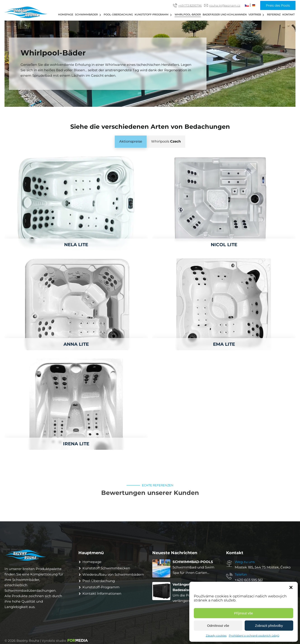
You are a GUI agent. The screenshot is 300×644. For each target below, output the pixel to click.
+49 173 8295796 (190, 5)
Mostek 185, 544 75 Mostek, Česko (263, 567)
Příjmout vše (243, 613)
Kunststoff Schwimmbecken (106, 568)
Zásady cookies (216, 636)
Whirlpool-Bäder (188, 14)
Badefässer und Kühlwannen (225, 14)
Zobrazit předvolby (269, 626)
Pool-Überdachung (118, 14)
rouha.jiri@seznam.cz (225, 5)
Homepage (66, 14)
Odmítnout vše (218, 626)
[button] (291, 587)
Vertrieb (257, 15)
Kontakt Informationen (102, 594)
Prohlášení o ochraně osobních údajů (254, 636)
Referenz (274, 14)
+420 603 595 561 (249, 580)
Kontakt (288, 14)
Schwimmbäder (89, 15)
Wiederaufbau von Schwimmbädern (113, 575)
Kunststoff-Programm (154, 15)
